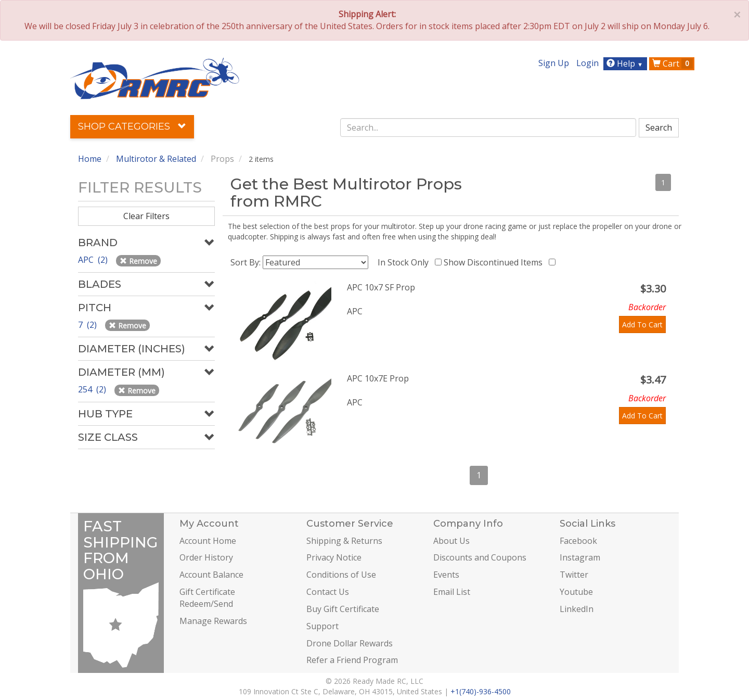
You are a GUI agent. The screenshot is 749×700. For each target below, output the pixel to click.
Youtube (576, 592)
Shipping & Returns (344, 541)
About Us (451, 541)
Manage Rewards (213, 621)
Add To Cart (642, 324)
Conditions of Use (341, 575)
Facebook (578, 541)
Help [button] (626, 63)
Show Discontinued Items (495, 262)
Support (322, 626)
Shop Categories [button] (132, 126)
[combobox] (488, 128)
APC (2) (94, 260)
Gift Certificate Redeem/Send (207, 598)
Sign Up (554, 63)
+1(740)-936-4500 (481, 691)
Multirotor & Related (156, 159)
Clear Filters (146, 216)
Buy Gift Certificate (343, 609)
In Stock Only (405, 262)
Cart (673, 63)
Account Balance (211, 575)
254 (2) (93, 389)
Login (587, 63)
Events (446, 575)
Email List (452, 592)
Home (90, 159)
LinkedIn (577, 609)
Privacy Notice (334, 557)
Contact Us (328, 592)
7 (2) (88, 325)
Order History (206, 557)
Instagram (580, 557)
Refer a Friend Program (352, 660)
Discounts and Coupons (480, 557)
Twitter (574, 575)
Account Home (208, 541)
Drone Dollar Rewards (350, 643)
